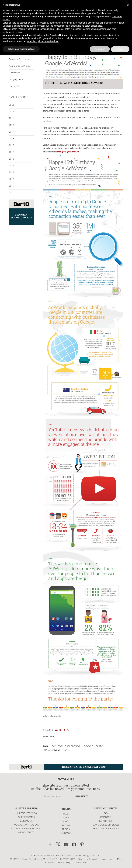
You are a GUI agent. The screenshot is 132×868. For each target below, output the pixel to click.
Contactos (26, 821)
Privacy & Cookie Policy (106, 829)
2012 (11, 179)
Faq (106, 814)
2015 (11, 159)
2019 (11, 132)
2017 (11, 146)
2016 (11, 152)
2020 (11, 125)
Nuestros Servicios (26, 814)
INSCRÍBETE (82, 796)
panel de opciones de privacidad (43, 41)
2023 (11, 105)
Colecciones (14, 73)
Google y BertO (17, 80)
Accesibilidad (80, 863)
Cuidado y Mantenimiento (26, 829)
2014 (11, 166)
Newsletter (106, 821)
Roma (66, 818)
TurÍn (66, 822)
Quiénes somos (26, 817)
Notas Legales (107, 859)
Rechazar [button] (100, 49)
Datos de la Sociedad (88, 859)
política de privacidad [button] (106, 10)
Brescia (66, 829)
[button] (128, 5)
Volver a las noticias (52, 716)
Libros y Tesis (15, 86)
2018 (11, 139)
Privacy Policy (64, 863)
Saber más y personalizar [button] (21, 49)
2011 (11, 186)
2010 (11, 193)
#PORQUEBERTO (26, 833)
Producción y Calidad (26, 825)
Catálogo (106, 817)
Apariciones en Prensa (19, 66)
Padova (66, 826)
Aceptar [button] (120, 49)
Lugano (66, 833)
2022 (11, 112)
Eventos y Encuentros (19, 59)
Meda (66, 814)
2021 (11, 118)
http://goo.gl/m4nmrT (67, 152)
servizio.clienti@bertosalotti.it (87, 856)
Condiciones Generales (106, 825)
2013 (11, 173)
